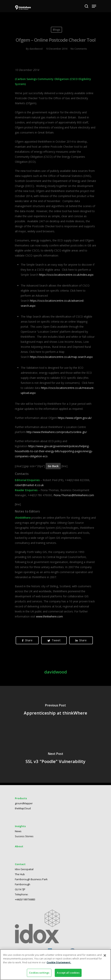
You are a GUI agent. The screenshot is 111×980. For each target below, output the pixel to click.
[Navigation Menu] (94, 6)
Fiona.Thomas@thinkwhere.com (74, 495)
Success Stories (24, 836)
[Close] (105, 955)
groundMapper (24, 803)
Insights (20, 826)
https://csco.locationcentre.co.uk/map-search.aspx (61, 357)
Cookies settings (39, 973)
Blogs (56, 30)
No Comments (79, 49)
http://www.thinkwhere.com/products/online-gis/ (57, 432)
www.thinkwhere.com (49, 616)
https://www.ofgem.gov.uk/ (75, 418)
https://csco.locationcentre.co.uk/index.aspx (66, 275)
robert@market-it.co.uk (29, 485)
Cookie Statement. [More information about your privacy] (59, 962)
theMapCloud (23, 808)
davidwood (36, 49)
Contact (20, 864)
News (18, 831)
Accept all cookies (68, 973)
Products (21, 798)
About (19, 846)
